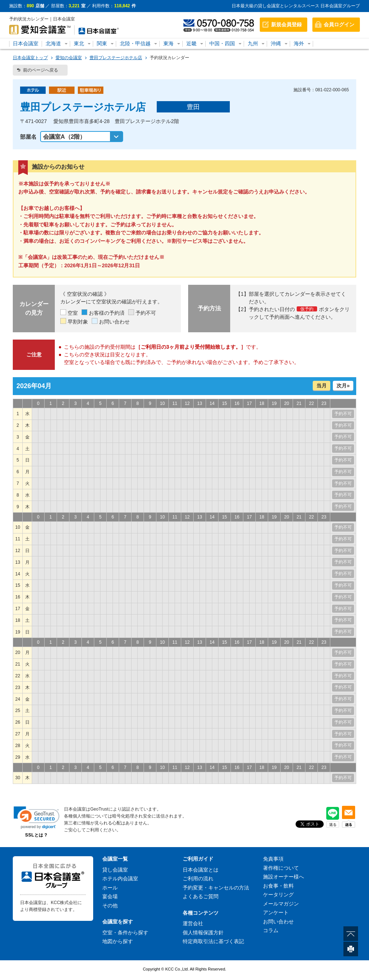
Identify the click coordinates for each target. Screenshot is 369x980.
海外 (299, 43)
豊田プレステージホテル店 (116, 58)
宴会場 (110, 896)
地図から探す (118, 941)
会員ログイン (339, 24)
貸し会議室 (115, 870)
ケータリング (278, 895)
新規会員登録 (286, 24)
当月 (322, 386)
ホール (110, 888)
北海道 (53, 43)
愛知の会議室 (69, 58)
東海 (168, 43)
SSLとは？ (37, 835)
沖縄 (276, 43)
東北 (79, 43)
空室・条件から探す (125, 933)
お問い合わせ (278, 922)
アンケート (276, 912)
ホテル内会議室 (120, 878)
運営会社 (193, 923)
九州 (253, 43)
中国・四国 (222, 43)
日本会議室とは (201, 870)
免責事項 (273, 859)
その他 (110, 906)
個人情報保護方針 (203, 933)
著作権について (281, 868)
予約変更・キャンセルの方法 (216, 888)
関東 (102, 43)
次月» (343, 386)
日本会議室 (26, 43)
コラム (271, 930)
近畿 (191, 43)
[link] (37, 818)
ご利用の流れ (198, 878)
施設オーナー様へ (284, 877)
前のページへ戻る (41, 70)
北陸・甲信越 (135, 43)
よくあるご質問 (201, 896)
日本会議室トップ (30, 58)
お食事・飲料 (278, 886)
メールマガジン (281, 904)
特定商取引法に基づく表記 (213, 941)
